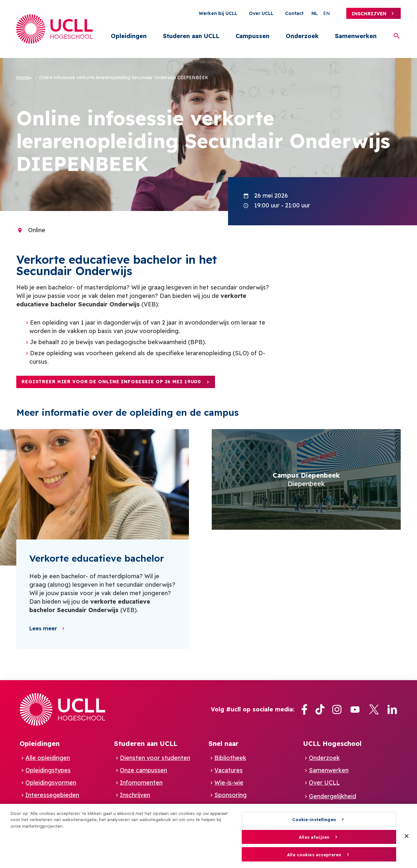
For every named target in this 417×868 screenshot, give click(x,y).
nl (315, 13)
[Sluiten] (407, 839)
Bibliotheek (230, 758)
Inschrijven (369, 14)
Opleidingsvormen (51, 783)
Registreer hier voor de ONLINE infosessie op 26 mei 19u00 (111, 382)
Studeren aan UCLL (191, 36)
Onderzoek (302, 36)
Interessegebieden (52, 795)
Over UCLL (261, 13)
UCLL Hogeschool (332, 743)
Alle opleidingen (48, 758)
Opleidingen (129, 36)
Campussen (252, 36)
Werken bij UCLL (218, 13)
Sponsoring (230, 795)
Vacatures (229, 770)
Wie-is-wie (229, 783)
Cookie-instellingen (314, 822)
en (327, 13)
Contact (294, 13)
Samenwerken (356, 36)
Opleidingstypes (48, 770)
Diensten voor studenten (155, 758)
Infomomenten (141, 783)
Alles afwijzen (314, 840)
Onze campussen (144, 770)
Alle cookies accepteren (314, 858)
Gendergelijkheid (332, 796)
